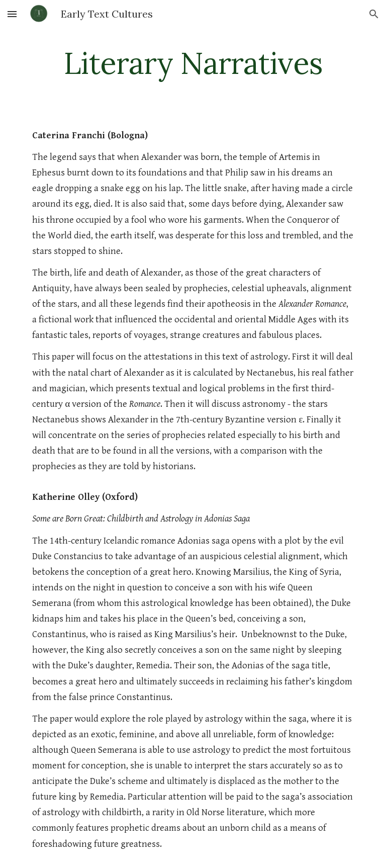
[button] (12, 14)
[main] (193, 63)
